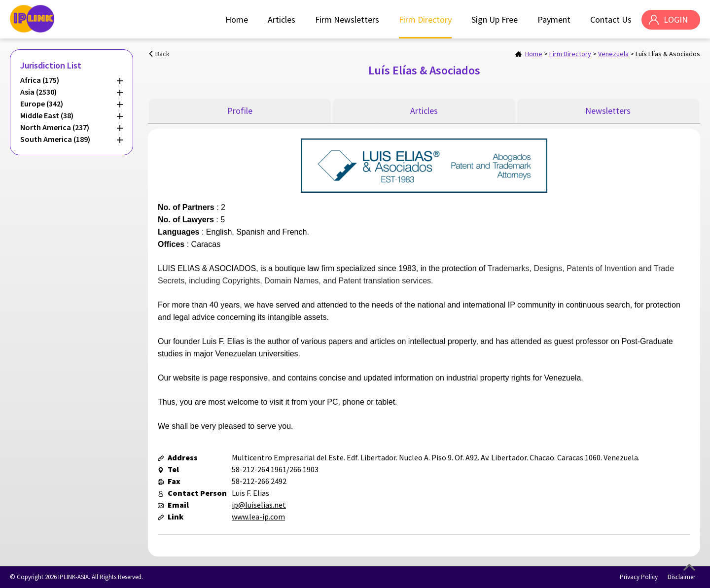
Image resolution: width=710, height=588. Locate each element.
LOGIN (676, 19)
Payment (554, 19)
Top (689, 567)
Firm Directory (425, 19)
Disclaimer (681, 577)
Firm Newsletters (347, 19)
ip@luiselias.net (259, 505)
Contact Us (611, 19)
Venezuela (613, 54)
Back (162, 54)
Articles (282, 19)
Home (237, 19)
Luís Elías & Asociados (668, 54)
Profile (240, 111)
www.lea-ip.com (258, 517)
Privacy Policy (639, 577)
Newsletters (608, 111)
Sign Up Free (495, 19)
